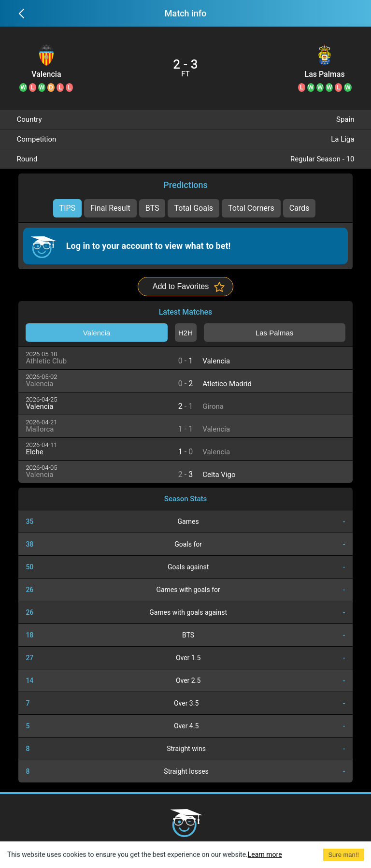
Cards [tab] (300, 208)
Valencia (46, 74)
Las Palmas (325, 74)
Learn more (265, 854)
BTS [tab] (152, 208)
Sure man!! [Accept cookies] (343, 855)
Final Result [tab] (110, 208)
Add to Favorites (181, 286)
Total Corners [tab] (251, 208)
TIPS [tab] (68, 208)
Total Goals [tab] (193, 208)
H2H (185, 333)
